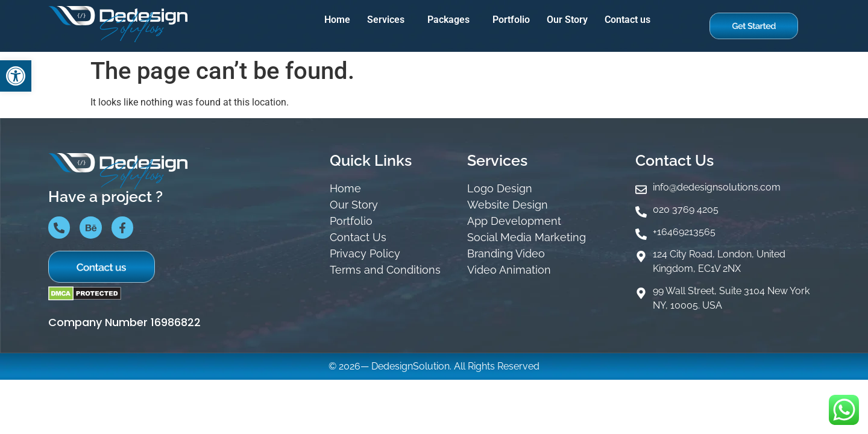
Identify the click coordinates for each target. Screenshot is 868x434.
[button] (389, 20)
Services (386, 20)
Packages (448, 20)
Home (337, 20)
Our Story (567, 20)
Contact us (627, 20)
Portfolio (511, 20)
